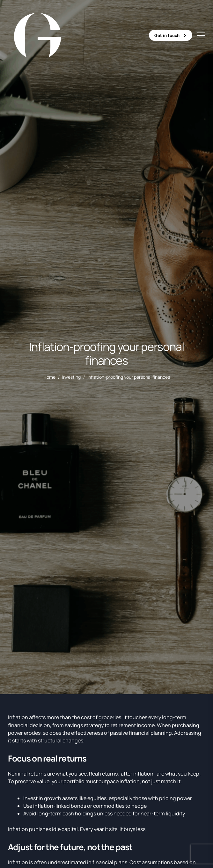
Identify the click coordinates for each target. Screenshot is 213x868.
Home (49, 377)
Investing (71, 377)
